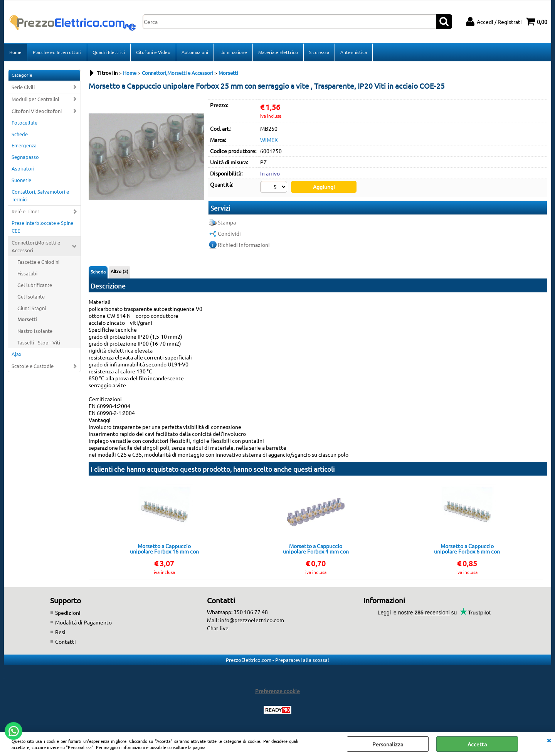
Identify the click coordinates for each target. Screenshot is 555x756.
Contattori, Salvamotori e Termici (40, 195)
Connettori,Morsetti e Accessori (36, 246)
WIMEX (269, 140)
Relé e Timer (25, 211)
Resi (60, 632)
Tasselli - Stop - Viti (39, 342)
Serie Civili (23, 87)
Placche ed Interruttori (57, 52)
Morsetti (27, 319)
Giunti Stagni (32, 308)
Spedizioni (68, 613)
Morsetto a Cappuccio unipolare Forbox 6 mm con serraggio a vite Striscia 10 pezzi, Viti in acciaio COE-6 (467, 548)
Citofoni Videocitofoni (37, 111)
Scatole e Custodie (33, 366)
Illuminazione (233, 52)
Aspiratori (23, 168)
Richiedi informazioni (244, 245)
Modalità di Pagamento (83, 622)
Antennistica (354, 52)
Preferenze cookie (277, 691)
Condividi (229, 233)
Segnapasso (25, 157)
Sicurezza (319, 52)
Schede (20, 134)
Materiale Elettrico (278, 52)
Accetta (477, 744)
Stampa (227, 222)
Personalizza (388, 744)
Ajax (17, 354)
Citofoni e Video (153, 52)
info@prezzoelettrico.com (252, 620)
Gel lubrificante (35, 285)
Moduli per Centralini (35, 99)
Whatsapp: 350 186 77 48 (237, 612)
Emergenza (24, 145)
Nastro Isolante (35, 331)
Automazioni (195, 52)
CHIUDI (549, 740)
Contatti (66, 641)
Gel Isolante (31, 296)
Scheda (98, 272)
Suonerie (21, 180)
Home (15, 52)
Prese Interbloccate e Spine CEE (42, 227)
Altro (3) (119, 271)
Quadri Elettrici (109, 52)
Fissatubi (27, 273)
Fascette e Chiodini (38, 262)
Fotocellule (24, 122)
